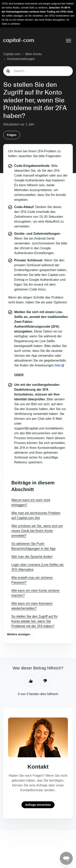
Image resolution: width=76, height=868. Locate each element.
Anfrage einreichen (38, 805)
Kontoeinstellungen (21, 59)
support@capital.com (29, 428)
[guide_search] (38, 71)
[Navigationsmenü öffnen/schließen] (69, 41)
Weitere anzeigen (19, 634)
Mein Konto (34, 54)
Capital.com (12, 54)
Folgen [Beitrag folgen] (12, 135)
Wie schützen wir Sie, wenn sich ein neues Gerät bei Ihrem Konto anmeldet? (37, 531)
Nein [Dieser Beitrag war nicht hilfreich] (45, 681)
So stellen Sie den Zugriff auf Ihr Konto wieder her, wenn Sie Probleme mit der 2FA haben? (34, 621)
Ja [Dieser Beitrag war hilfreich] (31, 681)
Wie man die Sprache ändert (32, 557)
